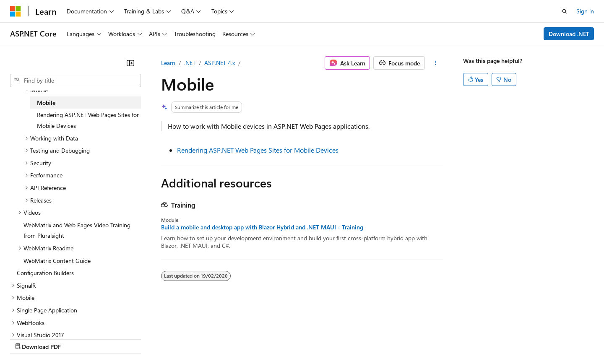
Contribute (150, 338)
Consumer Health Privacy (241, 338)
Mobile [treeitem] (46, 103)
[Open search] (565, 11)
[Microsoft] (16, 11)
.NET (190, 63)
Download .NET (569, 34)
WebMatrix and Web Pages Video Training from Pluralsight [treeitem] (77, 230)
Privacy (183, 338)
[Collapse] (130, 63)
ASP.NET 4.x (220, 63)
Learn (168, 63)
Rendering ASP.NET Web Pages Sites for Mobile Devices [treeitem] (88, 120)
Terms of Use (306, 338)
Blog (114, 338)
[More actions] (436, 63)
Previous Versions (76, 338)
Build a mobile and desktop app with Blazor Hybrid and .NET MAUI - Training (262, 227)
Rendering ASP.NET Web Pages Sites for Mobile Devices (258, 150)
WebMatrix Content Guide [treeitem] (57, 261)
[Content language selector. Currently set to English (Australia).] (42, 318)
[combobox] (75, 81)
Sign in (585, 11)
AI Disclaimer (27, 338)
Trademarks (348, 338)
